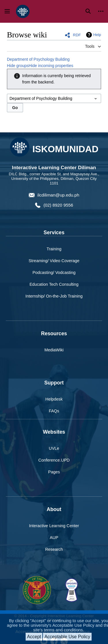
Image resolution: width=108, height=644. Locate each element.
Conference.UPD (54, 460)
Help (97, 35)
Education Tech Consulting (54, 284)
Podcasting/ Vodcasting (54, 273)
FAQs (54, 411)
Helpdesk (54, 399)
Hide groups (18, 66)
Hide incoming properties (51, 66)
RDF (77, 35)
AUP (54, 538)
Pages (54, 472)
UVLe (54, 448)
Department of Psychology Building (38, 59)
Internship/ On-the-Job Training (54, 296)
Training (54, 249)
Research (54, 549)
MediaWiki (54, 350)
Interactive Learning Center (54, 526)
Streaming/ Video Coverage (54, 261)
